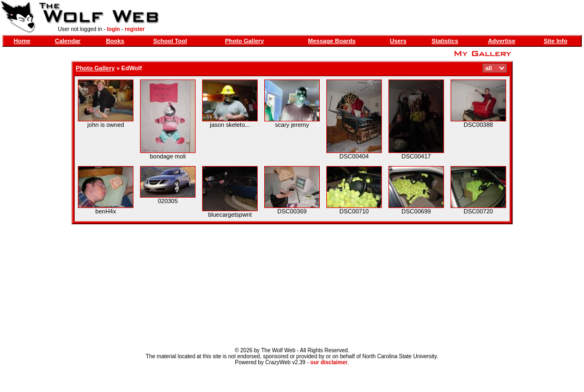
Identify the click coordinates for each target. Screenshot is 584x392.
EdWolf (132, 68)
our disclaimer (329, 362)
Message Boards (331, 41)
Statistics (445, 41)
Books (115, 41)
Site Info (555, 41)
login (113, 29)
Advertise (502, 41)
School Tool (170, 41)
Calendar (68, 41)
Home (22, 41)
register (135, 29)
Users (399, 41)
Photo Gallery (245, 41)
